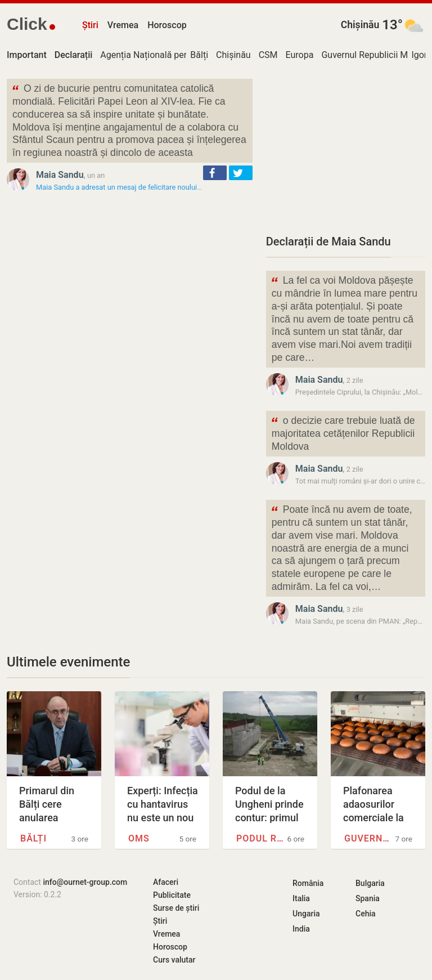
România (308, 883)
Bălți (199, 55)
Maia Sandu (60, 175)
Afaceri (166, 882)
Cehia (366, 914)
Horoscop (167, 25)
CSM (268, 55)
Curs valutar (174, 960)
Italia (301, 898)
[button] (215, 173)
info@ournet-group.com (85, 882)
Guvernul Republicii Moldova (368, 838)
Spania (368, 898)
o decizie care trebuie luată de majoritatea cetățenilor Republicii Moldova (343, 433)
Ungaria (306, 914)
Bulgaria (370, 883)
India (301, 929)
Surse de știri (176, 908)
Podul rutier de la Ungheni (260, 838)
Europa (300, 55)
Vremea (123, 25)
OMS (139, 838)
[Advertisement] (346, 149)
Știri (90, 25)
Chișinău (360, 25)
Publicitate (172, 895)
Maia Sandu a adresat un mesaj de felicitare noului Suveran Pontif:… (144, 187)
